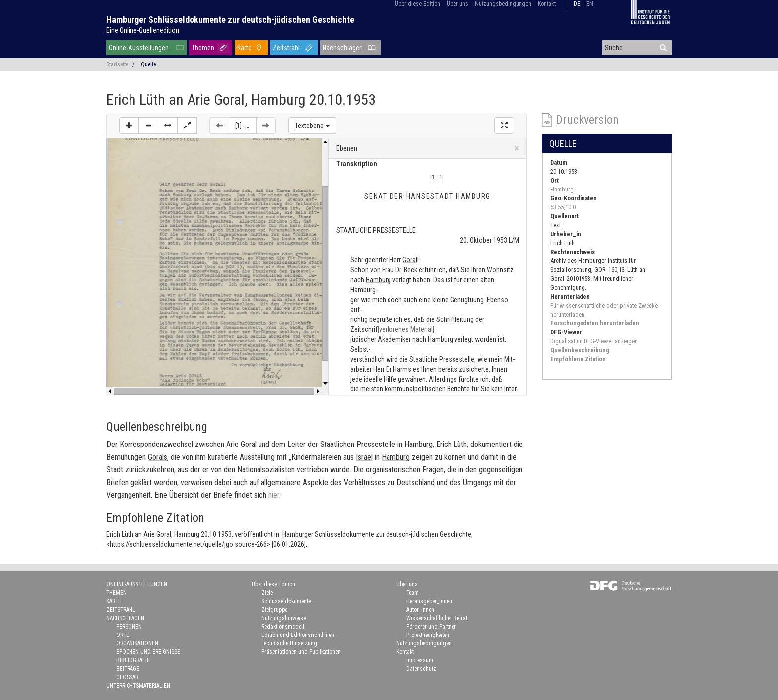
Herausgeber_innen (429, 601)
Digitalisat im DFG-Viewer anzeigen (594, 341)
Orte (123, 635)
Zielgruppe (274, 610)
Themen (203, 48)
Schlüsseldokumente (286, 601)
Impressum (420, 660)
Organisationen (137, 643)
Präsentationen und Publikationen (301, 652)
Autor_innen (420, 610)
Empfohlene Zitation (578, 359)
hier (274, 495)
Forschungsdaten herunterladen (595, 323)
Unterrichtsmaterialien (138, 686)
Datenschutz (421, 669)
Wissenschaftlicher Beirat (437, 618)
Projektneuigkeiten (428, 635)
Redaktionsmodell (283, 627)
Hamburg (562, 189)
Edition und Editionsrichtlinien (298, 635)
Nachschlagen (343, 48)
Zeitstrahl (286, 48)
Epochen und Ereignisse (148, 652)
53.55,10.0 (563, 207)
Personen (129, 627)
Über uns (457, 4)
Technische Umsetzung (289, 643)
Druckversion (587, 120)
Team (413, 593)
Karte (244, 48)
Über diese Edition (418, 4)
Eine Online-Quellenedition (143, 30)
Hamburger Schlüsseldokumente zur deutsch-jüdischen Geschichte (230, 20)
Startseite (117, 64)
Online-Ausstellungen (139, 48)
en (590, 4)
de (577, 4)
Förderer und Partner (431, 627)
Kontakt (547, 4)
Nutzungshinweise (284, 618)
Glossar (127, 677)
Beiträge (128, 669)
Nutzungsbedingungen (503, 4)
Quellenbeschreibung (580, 350)
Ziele (267, 593)
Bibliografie (133, 660)
